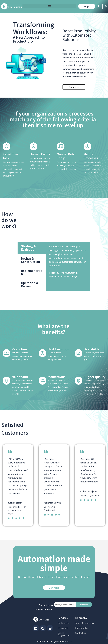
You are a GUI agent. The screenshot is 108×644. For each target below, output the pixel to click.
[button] (49, 6)
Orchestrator (64, 623)
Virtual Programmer (64, 634)
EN (100, 6)
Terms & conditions (84, 623)
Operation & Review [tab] (80, 285)
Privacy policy (82, 628)
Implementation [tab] (82, 272)
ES (105, 6)
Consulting (63, 628)
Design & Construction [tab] (81, 260)
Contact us (81, 633)
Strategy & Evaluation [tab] (79, 248)
